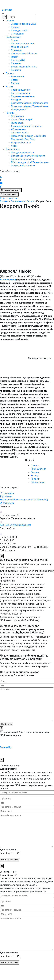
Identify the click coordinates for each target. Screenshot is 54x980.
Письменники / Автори (22, 201)
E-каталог (7, 10)
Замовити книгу (9, 194)
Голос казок (17, 123)
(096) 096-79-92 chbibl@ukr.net (15, 525)
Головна (10, 21)
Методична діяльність (22, 152)
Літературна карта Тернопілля (27, 126)
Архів (14, 146)
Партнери (16, 63)
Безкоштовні (18, 77)
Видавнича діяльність (22, 159)
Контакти (16, 70)
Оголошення (17, 34)
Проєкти (10, 113)
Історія (15, 57)
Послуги (10, 73)
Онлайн (15, 83)
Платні (14, 80)
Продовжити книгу (11, 190)
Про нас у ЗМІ (18, 60)
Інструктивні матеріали (23, 166)
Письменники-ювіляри (23, 96)
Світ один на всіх (20, 133)
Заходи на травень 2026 (23, 24)
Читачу (9, 86)
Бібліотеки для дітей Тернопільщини (30, 162)
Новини (15, 27)
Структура (16, 50)
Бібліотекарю (12, 149)
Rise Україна (17, 116)
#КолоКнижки (18, 129)
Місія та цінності (20, 47)
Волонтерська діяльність (24, 67)
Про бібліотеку (13, 37)
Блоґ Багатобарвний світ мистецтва (30, 103)
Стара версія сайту (10, 198)
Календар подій (19, 30)
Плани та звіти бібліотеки (24, 54)
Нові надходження (21, 90)
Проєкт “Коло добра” (22, 119)
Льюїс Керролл (8, 280)
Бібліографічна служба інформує (28, 156)
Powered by (27, 747)
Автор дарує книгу (21, 93)
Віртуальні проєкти (21, 143)
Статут (14, 40)
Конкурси (16, 100)
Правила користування (23, 44)
